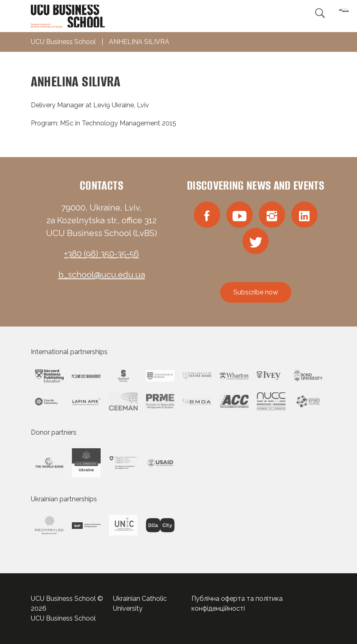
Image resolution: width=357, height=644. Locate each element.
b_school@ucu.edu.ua (102, 275)
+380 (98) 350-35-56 (101, 254)
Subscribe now (256, 292)
